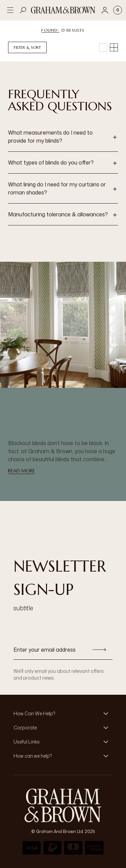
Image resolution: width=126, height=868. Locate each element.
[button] (63, 137)
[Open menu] (10, 10)
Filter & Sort (27, 47)
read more (22, 471)
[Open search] (23, 10)
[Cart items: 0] (118, 10)
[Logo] (63, 10)
